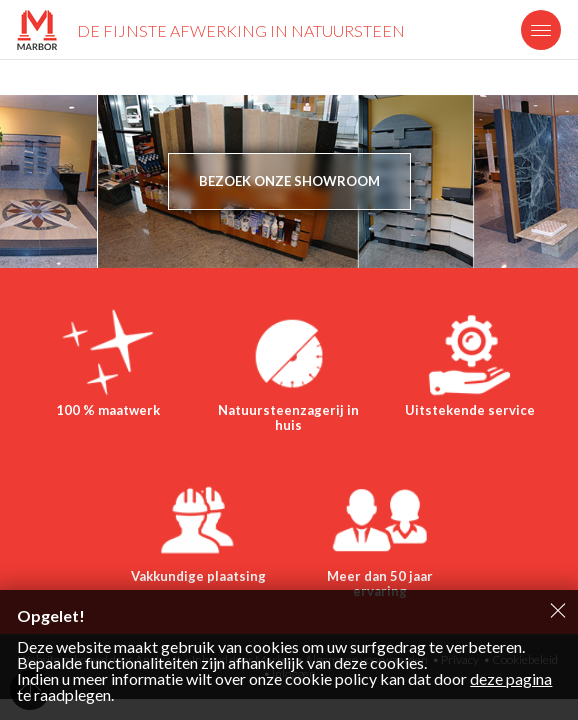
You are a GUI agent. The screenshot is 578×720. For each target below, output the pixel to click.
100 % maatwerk (108, 410)
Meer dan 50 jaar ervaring (380, 584)
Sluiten (558, 610)
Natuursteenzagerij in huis (288, 418)
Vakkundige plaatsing (198, 576)
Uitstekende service (470, 410)
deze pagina (511, 678)
